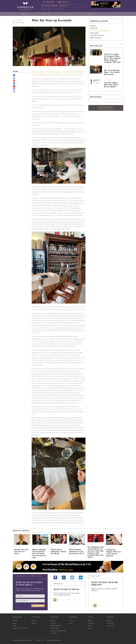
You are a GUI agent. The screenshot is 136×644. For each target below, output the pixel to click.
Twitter (90, 626)
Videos (71, 623)
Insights (93, 26)
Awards (68, 14)
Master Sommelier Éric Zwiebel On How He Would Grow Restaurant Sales (39, 554)
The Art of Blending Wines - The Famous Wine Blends (112, 73)
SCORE (74, 518)
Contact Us (110, 620)
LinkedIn (90, 620)
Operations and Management (100, 31)
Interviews (94, 28)
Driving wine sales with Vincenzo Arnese (21, 552)
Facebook (90, 628)
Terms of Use (110, 626)
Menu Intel (53, 623)
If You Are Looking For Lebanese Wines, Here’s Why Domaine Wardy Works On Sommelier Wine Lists (112, 58)
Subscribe (34, 623)
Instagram (91, 623)
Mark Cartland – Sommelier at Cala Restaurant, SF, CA (77, 552)
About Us (15, 620)
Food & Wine (17, 20)
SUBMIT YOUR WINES (106, 108)
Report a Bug (110, 623)
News (24, 14)
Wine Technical (95, 38)
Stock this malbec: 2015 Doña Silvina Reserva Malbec (111, 85)
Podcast (71, 620)
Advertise (34, 620)
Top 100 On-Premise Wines (20, 628)
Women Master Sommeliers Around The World (58, 552)
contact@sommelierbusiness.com (22, 640)
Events (90, 14)
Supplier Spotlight (55, 626)
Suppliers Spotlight (97, 36)
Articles (46, 14)
